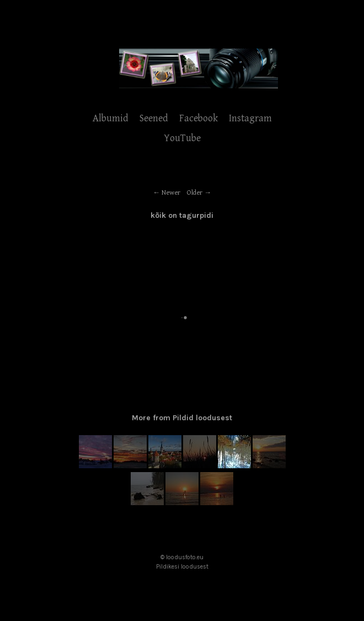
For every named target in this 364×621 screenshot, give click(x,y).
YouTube (182, 138)
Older (195, 193)
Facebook (199, 118)
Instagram (250, 118)
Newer (171, 193)
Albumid (111, 118)
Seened (154, 118)
